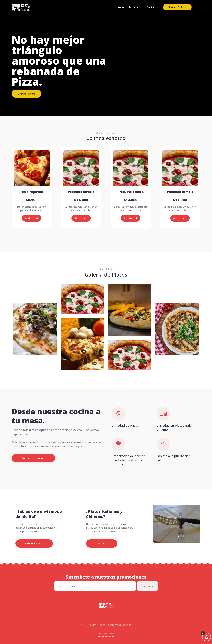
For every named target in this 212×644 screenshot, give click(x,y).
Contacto (152, 7)
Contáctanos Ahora (33, 458)
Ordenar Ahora (26, 94)
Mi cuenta (135, 7)
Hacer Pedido (177, 7)
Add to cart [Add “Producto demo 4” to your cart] (180, 218)
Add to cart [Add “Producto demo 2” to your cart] (81, 218)
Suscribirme (148, 586)
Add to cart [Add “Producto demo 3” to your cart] (131, 218)
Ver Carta (102, 543)
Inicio (121, 7)
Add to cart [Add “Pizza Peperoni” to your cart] (32, 218)
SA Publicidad (106, 637)
